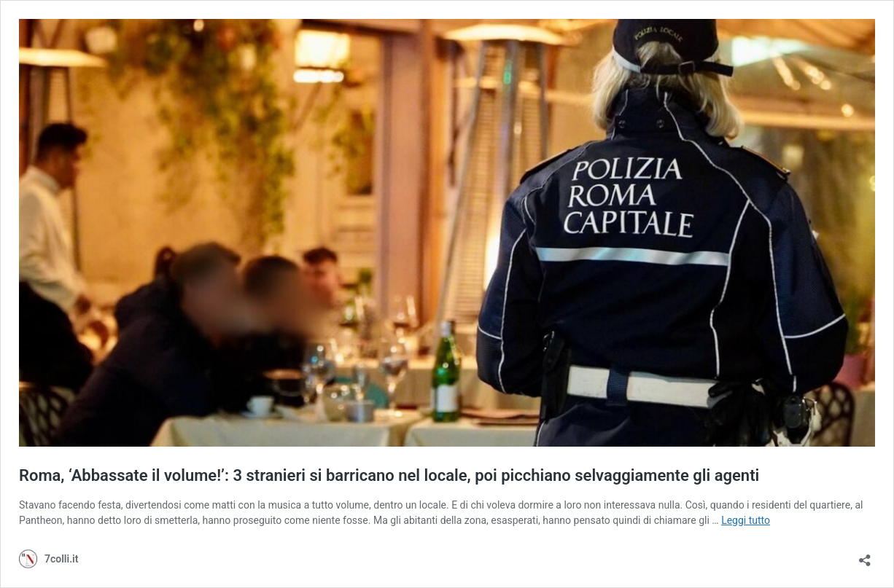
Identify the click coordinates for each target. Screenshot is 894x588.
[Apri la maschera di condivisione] (865, 556)
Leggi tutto (746, 520)
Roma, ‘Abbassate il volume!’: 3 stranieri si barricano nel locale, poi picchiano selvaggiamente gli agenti (389, 475)
